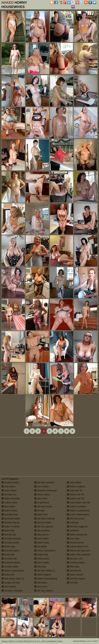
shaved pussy (75, 543)
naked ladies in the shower (82, 547)
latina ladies (42, 563)
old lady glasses (44, 527)
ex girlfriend (42, 503)
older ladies (74, 482)
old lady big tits (10, 523)
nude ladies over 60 (78, 503)
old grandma (42, 531)
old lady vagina (76, 579)
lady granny (42, 535)
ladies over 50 (75, 499)
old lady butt (9, 559)
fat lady (39, 511)
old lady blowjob (11, 539)
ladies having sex (77, 535)
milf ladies (41, 583)
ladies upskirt (75, 575)
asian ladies (9, 491)
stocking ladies (76, 563)
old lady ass (9, 495)
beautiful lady (10, 515)
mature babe (9, 503)
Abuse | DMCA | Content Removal (17, 641)
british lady (8, 547)
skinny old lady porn (78, 551)
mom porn (41, 587)
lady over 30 (75, 491)
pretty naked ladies (78, 515)
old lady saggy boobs (79, 527)
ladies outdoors (76, 487)
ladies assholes (11, 499)
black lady (8, 531)
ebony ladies (42, 495)
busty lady (8, 555)
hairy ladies (41, 539)
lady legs (40, 567)
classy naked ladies (13, 571)
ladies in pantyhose (78, 511)
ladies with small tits (78, 555)
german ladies (43, 523)
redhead (72, 523)
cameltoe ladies (11, 563)
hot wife (72, 583)
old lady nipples (44, 591)
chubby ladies (10, 567)
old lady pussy (76, 519)
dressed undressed (45, 491)
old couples (9, 587)
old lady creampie (12, 591)
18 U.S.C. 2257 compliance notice (47, 641)
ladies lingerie (43, 575)
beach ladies (9, 511)
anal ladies (8, 487)
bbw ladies (8, 507)
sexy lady (73, 539)
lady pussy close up (13, 579)
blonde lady (9, 535)
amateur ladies (10, 482)
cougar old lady (11, 583)
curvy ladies (42, 487)
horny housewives (45, 551)
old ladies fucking (44, 519)
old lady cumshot (44, 482)
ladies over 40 (75, 495)
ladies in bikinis (11, 527)
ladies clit (8, 575)
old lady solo (75, 559)
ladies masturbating (46, 579)
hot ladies (41, 547)
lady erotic (41, 499)
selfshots (73, 531)
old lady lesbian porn (46, 571)
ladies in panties (76, 507)
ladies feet (41, 515)
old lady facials (43, 507)
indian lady (41, 555)
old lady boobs (10, 543)
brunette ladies (10, 551)
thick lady (73, 567)
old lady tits (74, 571)
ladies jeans (42, 559)
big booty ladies (11, 519)
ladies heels (42, 543)
